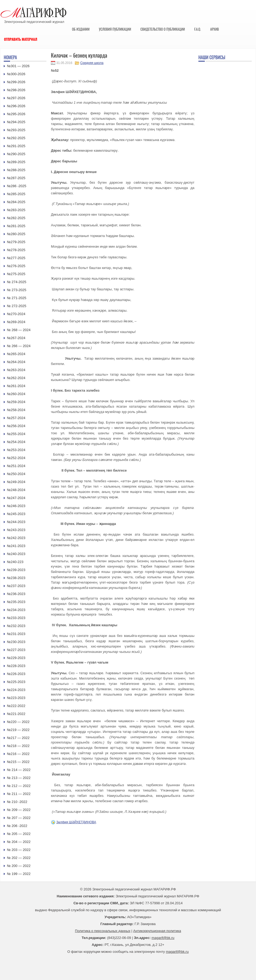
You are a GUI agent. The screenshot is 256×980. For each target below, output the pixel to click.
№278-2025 (16, 250)
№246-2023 (16, 506)
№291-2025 (16, 146)
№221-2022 (16, 714)
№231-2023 (16, 634)
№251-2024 (16, 466)
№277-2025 (16, 258)
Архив (215, 29)
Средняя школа (92, 63)
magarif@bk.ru (163, 938)
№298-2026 (16, 90)
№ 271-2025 (17, 298)
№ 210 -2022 (17, 802)
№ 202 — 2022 (19, 858)
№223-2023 (16, 698)
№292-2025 (16, 138)
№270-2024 (16, 314)
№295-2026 (16, 114)
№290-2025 (16, 154)
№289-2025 (16, 162)
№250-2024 (16, 474)
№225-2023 (16, 682)
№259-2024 (16, 402)
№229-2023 (16, 658)
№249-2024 (16, 482)
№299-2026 (16, 82)
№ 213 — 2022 (19, 778)
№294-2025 (16, 122)
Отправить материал (21, 39)
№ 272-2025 (17, 306)
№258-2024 (16, 410)
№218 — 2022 (18, 746)
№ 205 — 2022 (19, 834)
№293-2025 (16, 130)
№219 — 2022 (18, 730)
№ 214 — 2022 (19, 770)
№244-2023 (16, 522)
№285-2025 (16, 194)
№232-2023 (16, 626)
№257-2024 (16, 418)
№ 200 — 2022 (19, 866)
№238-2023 (16, 578)
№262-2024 (16, 378)
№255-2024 (16, 434)
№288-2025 (16, 170)
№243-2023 (16, 530)
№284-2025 (16, 202)
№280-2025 (16, 234)
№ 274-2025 (17, 282)
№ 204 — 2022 (19, 842)
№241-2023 (16, 546)
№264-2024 (16, 362)
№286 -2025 (17, 186)
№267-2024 (16, 338)
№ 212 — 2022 (19, 786)
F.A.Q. (197, 29)
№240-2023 (16, 554)
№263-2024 (16, 370)
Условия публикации (115, 29)
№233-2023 (16, 618)
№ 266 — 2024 (19, 346)
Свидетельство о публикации (163, 29)
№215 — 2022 (18, 762)
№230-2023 (16, 642)
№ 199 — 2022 (19, 874)
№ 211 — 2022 (19, 794)
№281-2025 (16, 226)
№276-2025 (16, 266)
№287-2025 (16, 178)
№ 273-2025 (17, 290)
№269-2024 (16, 322)
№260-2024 (16, 394)
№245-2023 (16, 514)
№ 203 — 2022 (19, 850)
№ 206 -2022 (17, 826)
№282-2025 (16, 218)
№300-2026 (16, 74)
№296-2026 (16, 106)
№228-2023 (16, 666)
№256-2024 (16, 426)
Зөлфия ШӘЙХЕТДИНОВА (76, 822)
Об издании (81, 29)
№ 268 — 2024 (19, 330)
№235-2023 (16, 602)
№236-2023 (16, 594)
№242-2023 (16, 538)
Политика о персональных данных (103, 931)
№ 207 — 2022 (19, 818)
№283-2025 (16, 210)
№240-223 (15, 562)
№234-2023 (16, 610)
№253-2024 (16, 450)
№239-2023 (16, 570)
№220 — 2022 (18, 722)
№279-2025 (16, 242)
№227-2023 (16, 650)
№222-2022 (16, 706)
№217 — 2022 (18, 738)
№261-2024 (16, 386)
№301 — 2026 (18, 66)
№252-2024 (16, 458)
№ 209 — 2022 (19, 810)
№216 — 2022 (18, 754)
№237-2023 (16, 586)
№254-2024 (16, 442)
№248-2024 (16, 490)
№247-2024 (16, 498)
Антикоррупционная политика (157, 931)
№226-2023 (16, 674)
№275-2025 (16, 274)
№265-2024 (16, 354)
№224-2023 (16, 690)
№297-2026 (16, 98)
